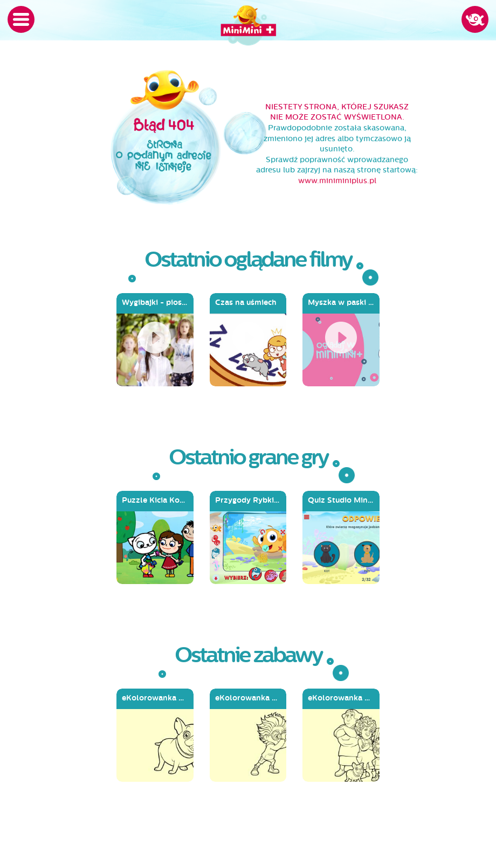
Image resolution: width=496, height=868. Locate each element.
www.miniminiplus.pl (337, 181)
